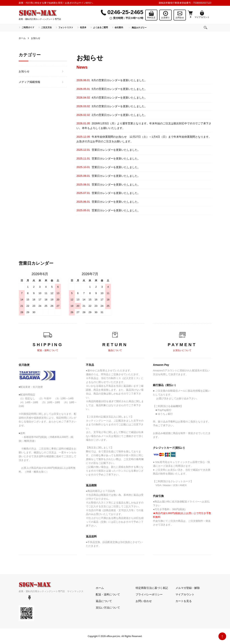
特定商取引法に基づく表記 (152, 588)
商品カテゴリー (139, 28)
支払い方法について (108, 608)
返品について (104, 601)
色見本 (83, 27)
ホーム (22, 38)
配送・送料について (108, 594)
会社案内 (119, 27)
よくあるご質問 (100, 27)
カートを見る (184, 601)
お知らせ (24, 71)
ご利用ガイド (28, 27)
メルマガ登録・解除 (188, 588)
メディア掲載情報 (29, 82)
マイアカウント (185, 594)
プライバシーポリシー (149, 594)
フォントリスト (66, 27)
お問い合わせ (144, 601)
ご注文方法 (46, 27)
